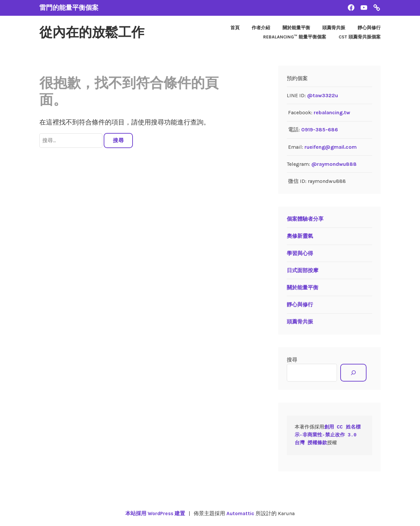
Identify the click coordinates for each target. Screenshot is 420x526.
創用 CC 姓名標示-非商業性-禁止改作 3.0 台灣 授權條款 (328, 435)
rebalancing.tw (332, 112)
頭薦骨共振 (334, 28)
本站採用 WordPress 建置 (155, 513)
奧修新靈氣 (300, 236)
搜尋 (292, 360)
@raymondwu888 (334, 164)
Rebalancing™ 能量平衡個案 (295, 37)
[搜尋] (353, 373)
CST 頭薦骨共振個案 (360, 37)
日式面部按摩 (303, 270)
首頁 (235, 28)
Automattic (241, 513)
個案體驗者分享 (305, 219)
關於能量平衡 (296, 28)
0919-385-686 (320, 130)
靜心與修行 (369, 28)
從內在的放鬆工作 (94, 33)
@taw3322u (323, 95)
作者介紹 (261, 28)
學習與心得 (300, 253)
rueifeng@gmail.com (331, 147)
